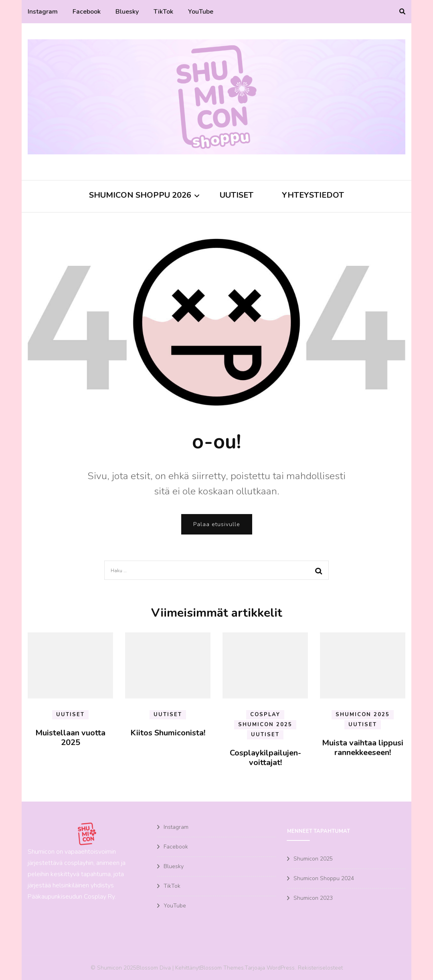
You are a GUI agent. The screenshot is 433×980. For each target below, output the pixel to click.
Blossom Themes (222, 968)
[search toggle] (402, 12)
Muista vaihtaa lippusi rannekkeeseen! (363, 748)
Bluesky (127, 12)
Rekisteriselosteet (320, 968)
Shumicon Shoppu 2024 (324, 878)
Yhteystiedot (313, 195)
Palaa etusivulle (217, 524)
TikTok (163, 12)
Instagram (43, 12)
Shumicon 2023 (313, 898)
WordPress (281, 968)
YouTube (201, 12)
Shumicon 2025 (265, 725)
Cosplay (265, 715)
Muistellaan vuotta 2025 (70, 738)
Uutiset (237, 195)
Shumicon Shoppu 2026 (140, 195)
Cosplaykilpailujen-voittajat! (265, 758)
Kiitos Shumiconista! (168, 733)
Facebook (87, 12)
